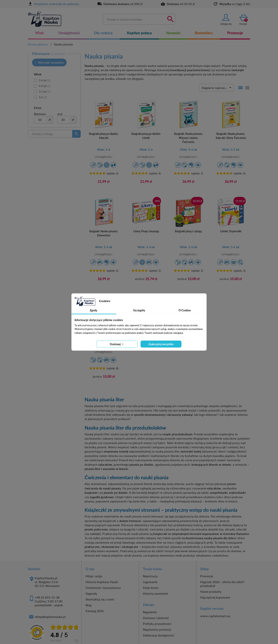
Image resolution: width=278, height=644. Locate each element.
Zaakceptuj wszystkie (161, 344)
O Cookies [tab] (185, 310)
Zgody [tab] (93, 310)
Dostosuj (117, 344)
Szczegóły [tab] (139, 310)
